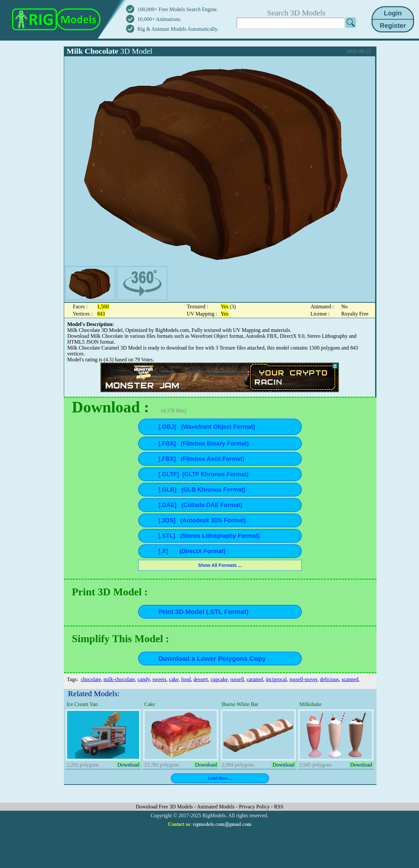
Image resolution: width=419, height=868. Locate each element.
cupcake (219, 679)
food (186, 679)
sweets (159, 679)
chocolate (91, 679)
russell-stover (303, 679)
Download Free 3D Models (165, 807)
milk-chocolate (119, 679)
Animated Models (217, 807)
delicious (329, 679)
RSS (279, 807)
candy (144, 679)
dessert (201, 679)
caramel (255, 679)
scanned (350, 679)
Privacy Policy (255, 807)
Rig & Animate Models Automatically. (178, 29)
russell (237, 679)
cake (174, 679)
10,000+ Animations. (160, 19)
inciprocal (276, 679)
